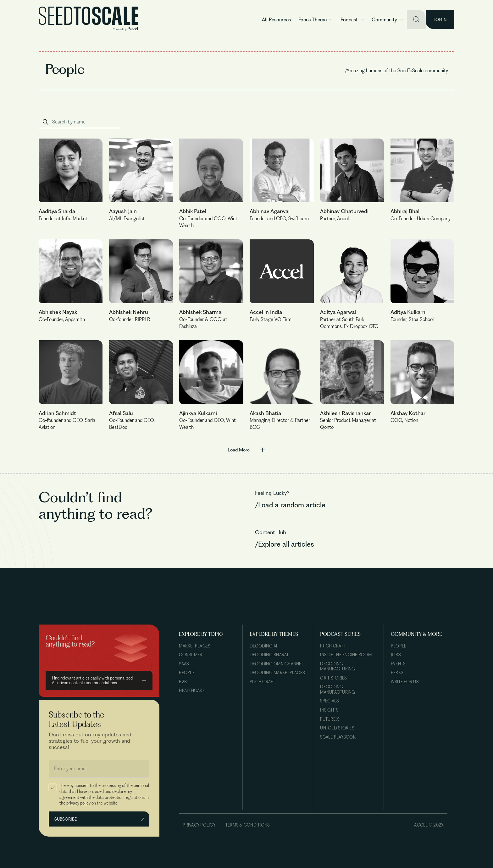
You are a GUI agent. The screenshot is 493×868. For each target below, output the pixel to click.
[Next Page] (246, 449)
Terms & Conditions (247, 825)
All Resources (276, 20)
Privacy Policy (199, 825)
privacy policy (78, 803)
